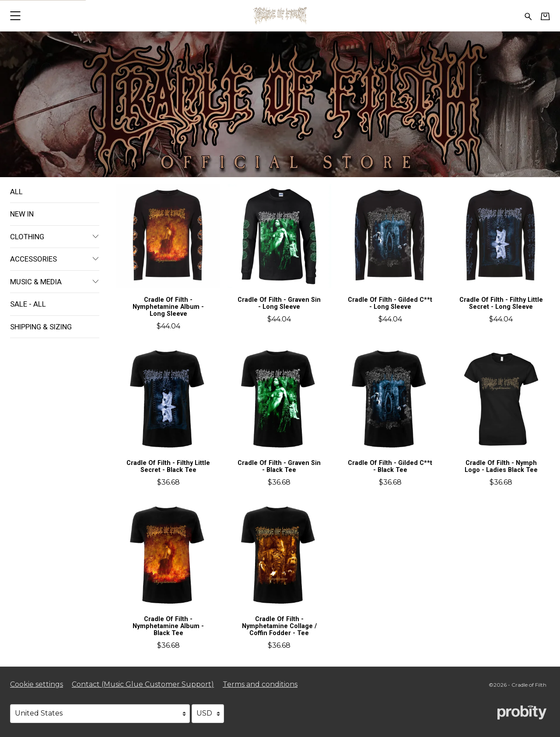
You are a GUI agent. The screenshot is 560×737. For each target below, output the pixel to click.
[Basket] (545, 16)
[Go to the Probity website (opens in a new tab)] (522, 713)
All (16, 192)
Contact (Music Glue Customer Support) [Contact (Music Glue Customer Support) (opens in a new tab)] (143, 684)
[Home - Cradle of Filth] (280, 16)
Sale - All (28, 304)
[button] (15, 16)
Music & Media (55, 282)
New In (22, 214)
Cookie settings (37, 684)
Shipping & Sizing (41, 327)
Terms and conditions (260, 684)
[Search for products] (528, 16)
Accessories (55, 259)
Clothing (55, 237)
